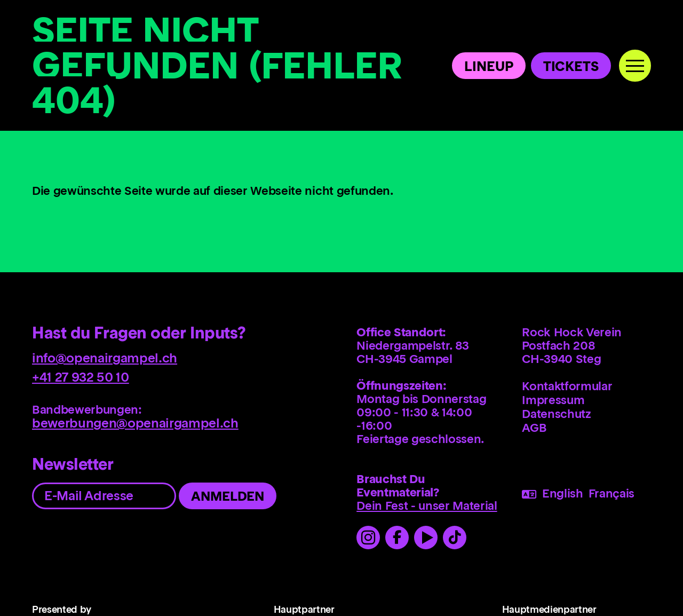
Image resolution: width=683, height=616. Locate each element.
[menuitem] (594, 386)
